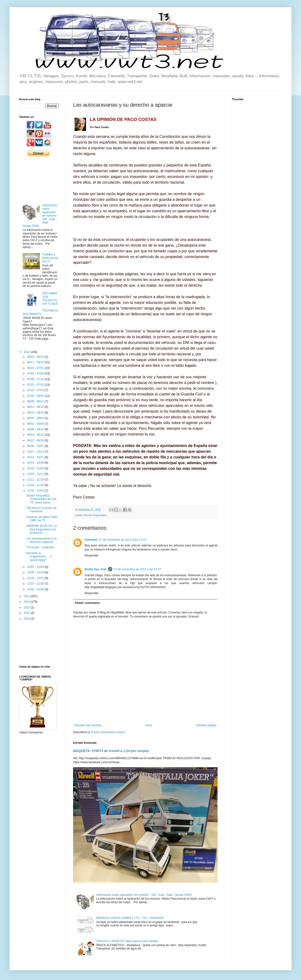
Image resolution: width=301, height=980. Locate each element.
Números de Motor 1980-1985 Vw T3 (42, 519)
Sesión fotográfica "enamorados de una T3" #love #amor (41, 499)
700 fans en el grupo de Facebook (41, 510)
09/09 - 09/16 (36, 429)
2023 (27, 619)
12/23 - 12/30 (36, 584)
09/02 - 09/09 (36, 424)
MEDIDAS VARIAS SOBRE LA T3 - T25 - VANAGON (130, 918)
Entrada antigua (206, 725)
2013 (27, 596)
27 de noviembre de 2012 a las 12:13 (123, 540)
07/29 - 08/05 (36, 396)
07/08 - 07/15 (36, 379)
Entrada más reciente (88, 725)
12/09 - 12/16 (36, 572)
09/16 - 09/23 (36, 435)
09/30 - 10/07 (36, 446)
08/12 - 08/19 (36, 407)
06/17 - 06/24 (36, 362)
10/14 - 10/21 (36, 457)
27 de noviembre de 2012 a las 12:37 (137, 569)
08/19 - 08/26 (36, 413)
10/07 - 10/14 (36, 452)
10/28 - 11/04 (36, 468)
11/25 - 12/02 (36, 491)
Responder (92, 555)
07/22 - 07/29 (36, 390)
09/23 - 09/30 (36, 441)
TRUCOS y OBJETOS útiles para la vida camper (127, 941)
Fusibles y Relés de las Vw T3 (50, 258)
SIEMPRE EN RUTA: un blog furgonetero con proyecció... (42, 529)
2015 (27, 607)
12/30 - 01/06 (36, 589)
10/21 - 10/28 (36, 463)
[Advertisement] (39, 180)
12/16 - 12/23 (36, 578)
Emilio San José (96, 569)
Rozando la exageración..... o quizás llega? (39, 557)
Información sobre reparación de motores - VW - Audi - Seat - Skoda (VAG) (144, 895)
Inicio (149, 725)
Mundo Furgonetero (95, 515)
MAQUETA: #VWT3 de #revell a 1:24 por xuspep (111, 751)
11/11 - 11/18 (36, 480)
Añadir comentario (87, 603)
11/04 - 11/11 (36, 474)
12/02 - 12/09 (36, 567)
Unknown (91, 540)
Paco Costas (102, 127)
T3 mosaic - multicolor (40, 547)
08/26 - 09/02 (36, 418)
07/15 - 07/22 (36, 385)
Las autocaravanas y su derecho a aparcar (41, 540)
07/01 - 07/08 (36, 373)
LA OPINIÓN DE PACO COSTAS (123, 119)
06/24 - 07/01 (36, 368)
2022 (27, 613)
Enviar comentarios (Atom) (108, 732)
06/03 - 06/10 (36, 357)
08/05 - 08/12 (36, 401)
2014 (27, 602)
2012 (27, 352)
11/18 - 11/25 (36, 485)
